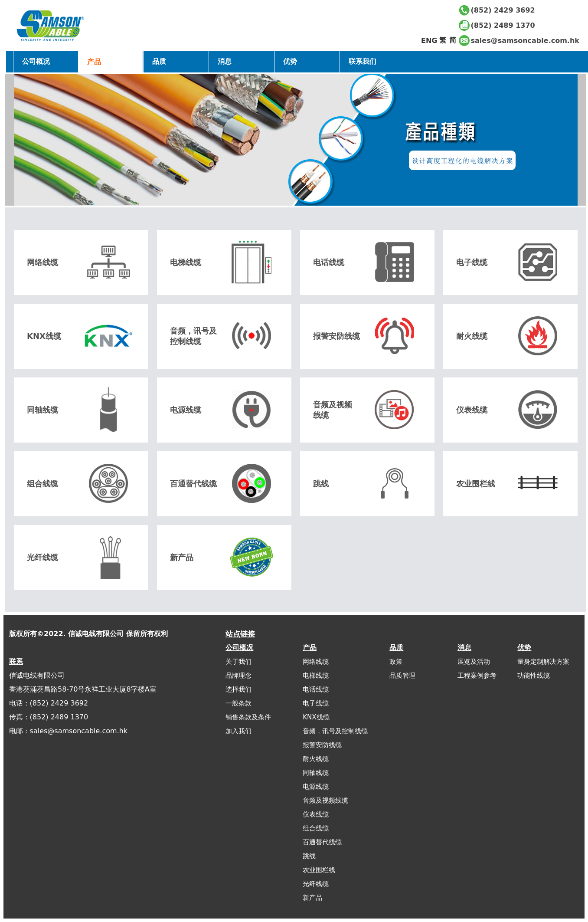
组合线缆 (316, 828)
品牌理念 (238, 676)
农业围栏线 (319, 870)
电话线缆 (316, 689)
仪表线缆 (316, 814)
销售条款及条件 (248, 717)
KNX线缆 (316, 717)
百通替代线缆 (322, 842)
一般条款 (238, 703)
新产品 (312, 898)
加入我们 (238, 731)
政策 (396, 662)
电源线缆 (316, 787)
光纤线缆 (316, 884)
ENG (429, 41)
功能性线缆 (534, 676)
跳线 (309, 856)
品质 (396, 648)
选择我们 (238, 689)
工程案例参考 (477, 676)
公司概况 (36, 61)
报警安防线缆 (322, 745)
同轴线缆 (316, 773)
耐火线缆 (316, 759)
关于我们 (238, 662)
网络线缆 (316, 662)
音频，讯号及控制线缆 (335, 731)
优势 (524, 648)
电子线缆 (316, 703)
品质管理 (402, 676)
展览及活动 (474, 662)
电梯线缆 (316, 676)
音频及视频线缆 (325, 801)
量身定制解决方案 (543, 662)
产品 (310, 648)
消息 (464, 648)
